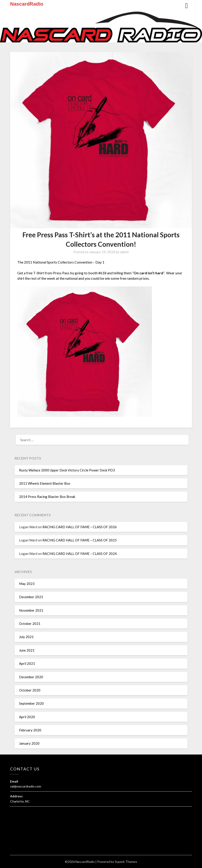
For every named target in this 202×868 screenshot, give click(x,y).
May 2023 (27, 584)
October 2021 (30, 624)
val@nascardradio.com (26, 786)
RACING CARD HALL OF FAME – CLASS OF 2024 (80, 554)
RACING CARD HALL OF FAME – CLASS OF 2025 (80, 540)
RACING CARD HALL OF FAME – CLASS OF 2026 (80, 527)
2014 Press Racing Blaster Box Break (47, 497)
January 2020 (29, 743)
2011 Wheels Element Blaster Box (45, 483)
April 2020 (27, 717)
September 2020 (31, 703)
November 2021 (31, 610)
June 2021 (27, 650)
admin (124, 252)
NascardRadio (27, 4)
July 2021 (26, 637)
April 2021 (27, 663)
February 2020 (30, 730)
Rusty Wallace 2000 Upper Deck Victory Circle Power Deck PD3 (67, 470)
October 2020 (30, 690)
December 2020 (31, 677)
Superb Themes (126, 862)
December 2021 (31, 597)
